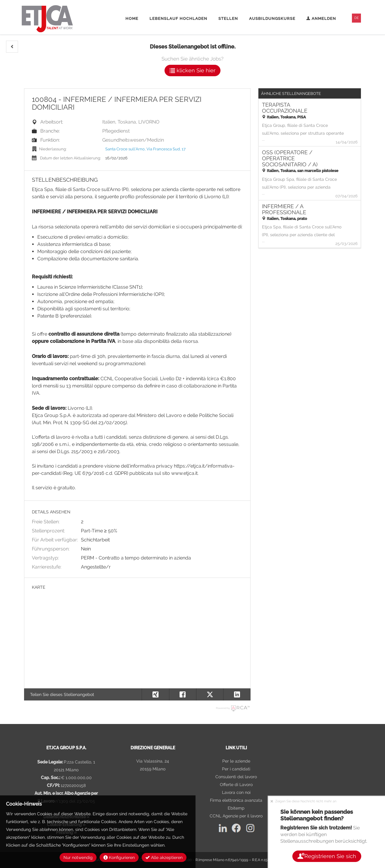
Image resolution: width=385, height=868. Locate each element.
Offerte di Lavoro (236, 785)
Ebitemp (236, 808)
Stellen (228, 19)
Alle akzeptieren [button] (164, 857)
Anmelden (321, 19)
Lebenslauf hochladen (178, 19)
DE (357, 18)
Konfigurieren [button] (119, 857)
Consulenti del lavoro (236, 777)
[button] (12, 47)
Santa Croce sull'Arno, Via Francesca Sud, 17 (145, 149)
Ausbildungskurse (272, 19)
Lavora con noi (236, 792)
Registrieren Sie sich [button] (326, 856)
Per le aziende (236, 761)
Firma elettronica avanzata (236, 800)
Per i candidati (236, 769)
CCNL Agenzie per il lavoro (236, 816)
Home (132, 19)
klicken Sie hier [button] (192, 70)
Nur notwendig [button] (78, 857)
